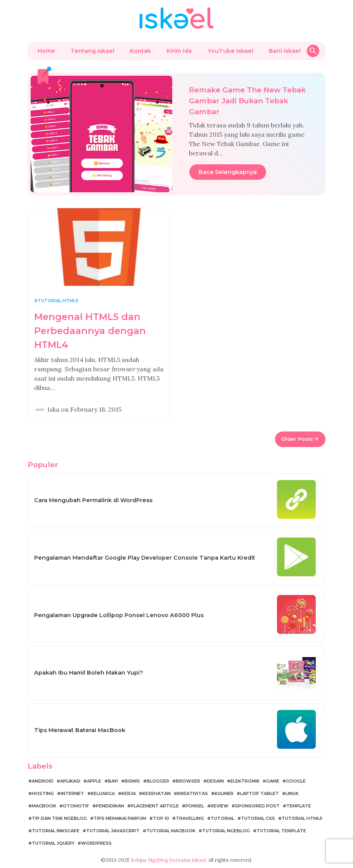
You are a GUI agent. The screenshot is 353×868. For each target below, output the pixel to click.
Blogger (158, 781)
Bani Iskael (285, 51)
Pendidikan (110, 806)
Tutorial (222, 818)
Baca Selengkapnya (228, 172)
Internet (72, 793)
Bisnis (132, 781)
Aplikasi (70, 781)
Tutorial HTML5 (58, 301)
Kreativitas (193, 793)
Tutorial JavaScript (113, 831)
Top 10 (161, 818)
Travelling (190, 818)
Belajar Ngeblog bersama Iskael (168, 860)
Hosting (43, 793)
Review (220, 806)
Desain (215, 781)
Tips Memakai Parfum (120, 818)
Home (46, 51)
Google (296, 781)
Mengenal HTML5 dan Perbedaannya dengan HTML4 (90, 331)
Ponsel (195, 806)
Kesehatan (157, 793)
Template (299, 806)
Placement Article (155, 806)
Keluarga (103, 793)
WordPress (96, 843)
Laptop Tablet (260, 793)
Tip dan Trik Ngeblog (59, 818)
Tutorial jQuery (53, 843)
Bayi (113, 781)
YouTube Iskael (230, 51)
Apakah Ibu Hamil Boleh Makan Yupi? (89, 673)
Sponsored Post (257, 806)
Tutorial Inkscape (56, 831)
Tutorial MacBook (171, 831)
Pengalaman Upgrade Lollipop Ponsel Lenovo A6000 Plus (119, 615)
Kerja (129, 793)
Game (273, 781)
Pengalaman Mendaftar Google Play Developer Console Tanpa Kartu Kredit (145, 558)
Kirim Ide (179, 51)
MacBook (44, 806)
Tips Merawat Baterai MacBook (80, 730)
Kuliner (224, 793)
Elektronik (245, 781)
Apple (94, 781)
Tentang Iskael (93, 51)
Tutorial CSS (258, 818)
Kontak (140, 51)
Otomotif (76, 806)
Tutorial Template (281, 831)
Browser (188, 781)
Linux (292, 793)
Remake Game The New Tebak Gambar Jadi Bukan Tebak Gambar (247, 101)
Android (43, 781)
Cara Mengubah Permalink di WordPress (93, 500)
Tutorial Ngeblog (226, 831)
